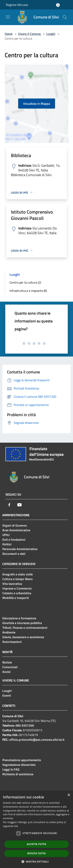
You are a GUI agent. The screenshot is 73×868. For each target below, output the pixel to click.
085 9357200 (25, 725)
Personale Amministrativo (20, 549)
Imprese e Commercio (17, 588)
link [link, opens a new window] (16, 826)
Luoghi (51, 34)
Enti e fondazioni (14, 540)
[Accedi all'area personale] (58, 5)
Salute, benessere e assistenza (23, 637)
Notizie (7, 662)
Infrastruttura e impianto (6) (28, 291)
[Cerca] (65, 17)
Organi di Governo (15, 525)
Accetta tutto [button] (36, 844)
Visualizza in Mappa (37, 104)
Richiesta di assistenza (18, 774)
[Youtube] (19, 505)
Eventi (7, 695)
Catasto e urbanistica (17, 593)
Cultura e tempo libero (18, 579)
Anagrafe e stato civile (18, 574)
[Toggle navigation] (8, 17)
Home (9, 34)
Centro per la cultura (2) (25, 282)
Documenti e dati (14, 554)
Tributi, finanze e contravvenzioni (25, 628)
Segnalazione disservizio (19, 765)
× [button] (69, 795)
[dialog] (36, 829)
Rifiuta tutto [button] (36, 853)
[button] (37, 862)
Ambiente (9, 632)
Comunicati (10, 667)
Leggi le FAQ (11, 769)
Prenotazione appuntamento (22, 760)
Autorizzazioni (12, 642)
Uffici (6, 535)
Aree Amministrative (16, 530)
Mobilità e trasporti (16, 598)
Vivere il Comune (30, 34)
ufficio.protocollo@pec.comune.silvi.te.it (37, 740)
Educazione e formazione (19, 618)
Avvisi (6, 672)
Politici (7, 544)
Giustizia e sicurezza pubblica (22, 623)
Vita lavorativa (12, 584)
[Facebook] (9, 505)
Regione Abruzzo (17, 5)
